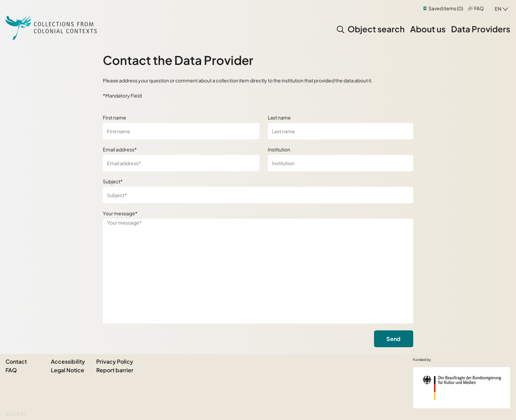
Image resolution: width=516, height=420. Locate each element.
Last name (279, 117)
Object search (376, 29)
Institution (279, 149)
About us (428, 29)
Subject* (113, 181)
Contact (16, 361)
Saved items (446, 8)
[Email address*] (181, 163)
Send (393, 339)
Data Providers (481, 29)
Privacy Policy (115, 361)
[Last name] (341, 131)
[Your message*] (258, 271)
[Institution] (341, 163)
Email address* (120, 149)
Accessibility (68, 361)
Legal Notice (68, 370)
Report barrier (115, 370)
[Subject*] (258, 195)
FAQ (479, 8)
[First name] (181, 131)
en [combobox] (498, 9)
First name (114, 117)
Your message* (120, 213)
